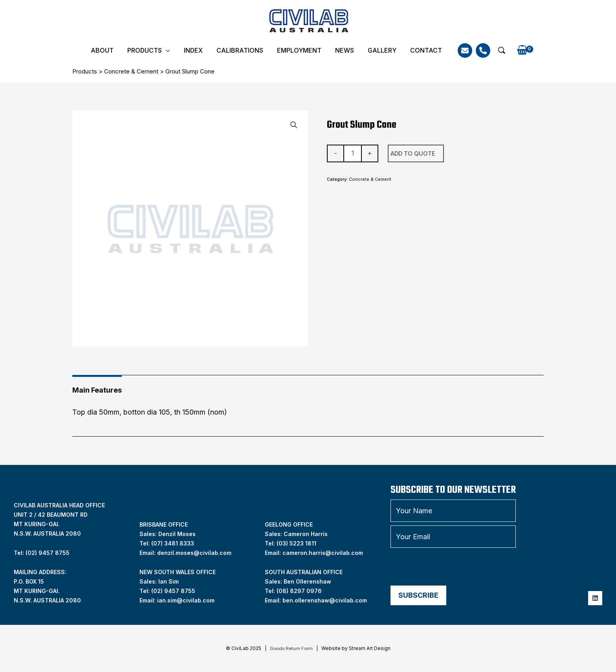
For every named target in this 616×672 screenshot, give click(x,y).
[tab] (97, 387)
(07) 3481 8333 (173, 543)
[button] (502, 50)
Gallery (382, 50)
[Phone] (483, 50)
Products (145, 50)
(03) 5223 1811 (296, 543)
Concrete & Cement (131, 71)
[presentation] (450, 567)
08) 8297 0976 (300, 591)
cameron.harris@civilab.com (323, 553)
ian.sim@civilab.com (186, 600)
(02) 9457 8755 (173, 591)
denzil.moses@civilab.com (194, 553)
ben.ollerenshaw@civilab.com (325, 600)
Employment (299, 50)
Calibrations (240, 50)
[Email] (465, 50)
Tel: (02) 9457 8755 (42, 553)
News (345, 50)
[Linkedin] (595, 598)
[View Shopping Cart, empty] (522, 50)
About (102, 50)
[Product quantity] (353, 153)
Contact (426, 50)
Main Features (97, 390)
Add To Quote (413, 153)
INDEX (193, 50)
